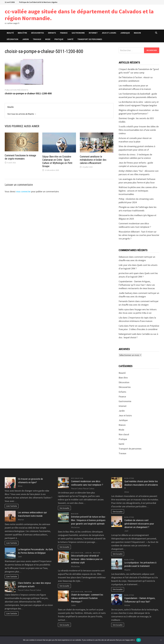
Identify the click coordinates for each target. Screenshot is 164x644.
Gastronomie (78, 33)
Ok (139, 640)
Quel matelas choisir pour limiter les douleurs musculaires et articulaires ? (141, 485)
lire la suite (64, 508)
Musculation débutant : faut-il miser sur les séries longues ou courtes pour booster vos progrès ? (139, 235)
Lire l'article (12, 506)
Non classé (124, 434)
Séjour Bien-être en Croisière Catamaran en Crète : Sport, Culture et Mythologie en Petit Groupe (57, 161)
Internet (93, 33)
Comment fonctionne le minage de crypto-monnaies (20, 157)
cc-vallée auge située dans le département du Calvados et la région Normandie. (79, 15)
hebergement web (127, 334)
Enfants (52, 33)
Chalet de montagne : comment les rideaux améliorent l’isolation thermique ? (87, 598)
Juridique (125, 33)
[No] (161, 640)
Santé (70, 39)
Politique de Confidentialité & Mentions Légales (38, 2)
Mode (48, 39)
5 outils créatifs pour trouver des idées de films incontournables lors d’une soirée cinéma (139, 130)
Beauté (10, 33)
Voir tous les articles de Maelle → (22, 114)
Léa (120, 318)
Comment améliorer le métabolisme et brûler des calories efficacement (93, 160)
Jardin (25, 39)
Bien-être (22, 33)
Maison (137, 33)
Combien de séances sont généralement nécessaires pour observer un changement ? (139, 524)
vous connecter (23, 191)
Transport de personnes (90, 39)
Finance (64, 33)
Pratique (59, 39)
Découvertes (38, 33)
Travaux (37, 39)
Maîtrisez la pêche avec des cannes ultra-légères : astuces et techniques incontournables (138, 191)
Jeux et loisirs (109, 33)
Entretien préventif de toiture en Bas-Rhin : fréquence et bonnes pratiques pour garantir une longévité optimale (88, 520)
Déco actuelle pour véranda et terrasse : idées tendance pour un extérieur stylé (87, 559)
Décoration (12, 39)
